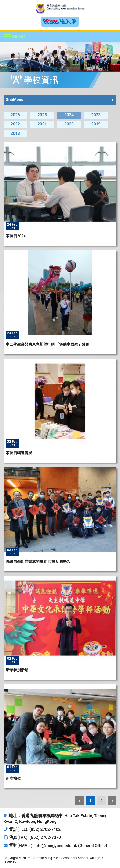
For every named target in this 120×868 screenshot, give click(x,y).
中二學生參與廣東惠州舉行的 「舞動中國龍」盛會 (47, 344)
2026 (15, 115)
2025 (42, 115)
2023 (96, 115)
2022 (15, 124)
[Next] (112, 801)
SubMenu (15, 100)
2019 (96, 124)
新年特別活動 (17, 670)
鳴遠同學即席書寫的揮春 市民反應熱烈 (38, 562)
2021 (42, 124)
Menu (18, 37)
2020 (69, 124)
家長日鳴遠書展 (19, 453)
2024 (69, 115)
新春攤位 (13, 778)
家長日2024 (16, 236)
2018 (15, 133)
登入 (68, 21)
